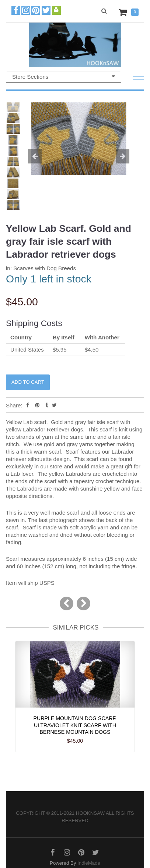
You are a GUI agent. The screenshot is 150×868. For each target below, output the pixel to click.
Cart (124, 12)
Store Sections (64, 77)
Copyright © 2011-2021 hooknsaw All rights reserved (75, 817)
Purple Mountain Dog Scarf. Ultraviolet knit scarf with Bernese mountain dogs (75, 725)
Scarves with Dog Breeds (45, 268)
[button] (32, 157)
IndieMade (89, 863)
